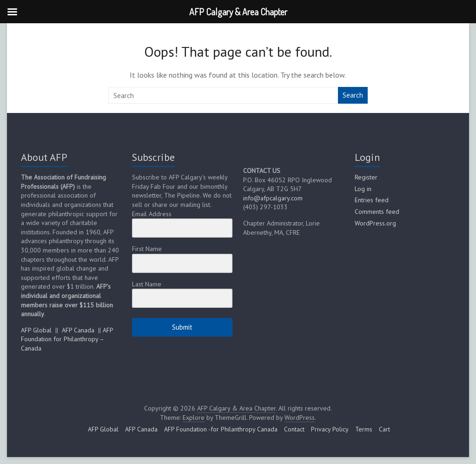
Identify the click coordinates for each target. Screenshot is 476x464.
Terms (364, 429)
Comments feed (377, 212)
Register (366, 177)
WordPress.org (375, 223)
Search (353, 95)
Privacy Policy (330, 429)
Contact (294, 429)
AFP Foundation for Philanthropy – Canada (67, 339)
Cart (384, 429)
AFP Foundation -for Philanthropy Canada (221, 429)
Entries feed (372, 200)
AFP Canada (78, 330)
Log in (363, 189)
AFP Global (36, 330)
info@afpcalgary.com (273, 198)
